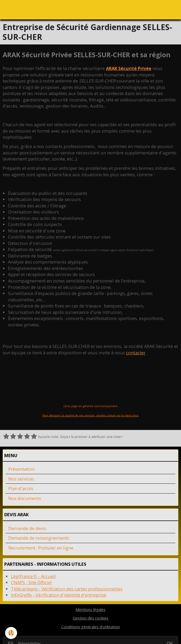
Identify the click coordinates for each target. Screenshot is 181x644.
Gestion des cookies (90, 618)
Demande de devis (27, 528)
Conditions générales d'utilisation (90, 627)
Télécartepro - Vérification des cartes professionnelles (67, 589)
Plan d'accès (21, 488)
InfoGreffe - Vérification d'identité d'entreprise (59, 595)
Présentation (21, 469)
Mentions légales (90, 609)
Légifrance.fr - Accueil (33, 576)
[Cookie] (11, 633)
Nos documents (25, 498)
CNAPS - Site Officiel (31, 582)
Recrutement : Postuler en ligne (41, 548)
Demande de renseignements (39, 538)
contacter (136, 353)
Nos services (21, 479)
